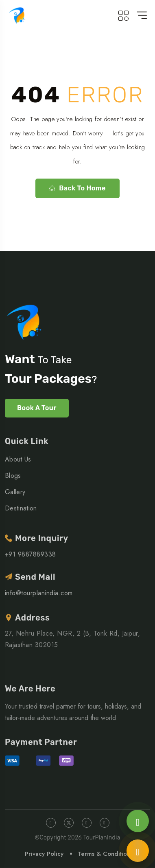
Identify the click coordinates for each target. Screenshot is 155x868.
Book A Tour (37, 408)
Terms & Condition (104, 854)
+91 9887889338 (31, 554)
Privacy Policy (44, 854)
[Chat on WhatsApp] (138, 821)
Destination (21, 508)
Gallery (15, 492)
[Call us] (138, 851)
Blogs (13, 476)
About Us (18, 459)
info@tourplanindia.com (39, 593)
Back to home (77, 188)
